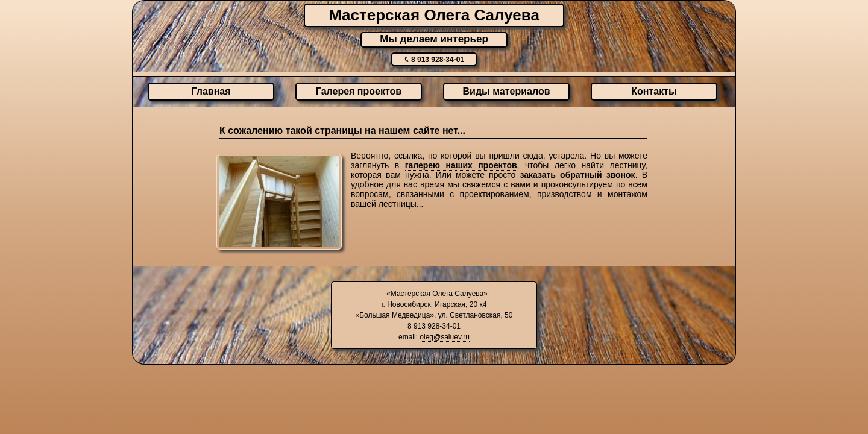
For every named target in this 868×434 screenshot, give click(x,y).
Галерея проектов (359, 91)
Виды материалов (507, 91)
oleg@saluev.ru (445, 337)
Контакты (654, 91)
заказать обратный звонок (577, 175)
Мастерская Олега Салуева (434, 15)
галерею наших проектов (461, 165)
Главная (211, 91)
